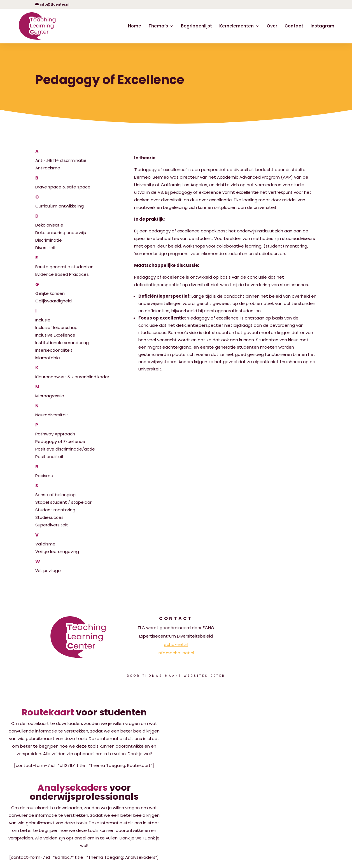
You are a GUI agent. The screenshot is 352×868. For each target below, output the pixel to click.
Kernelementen (236, 26)
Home (135, 26)
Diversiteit (46, 248)
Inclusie (77, 316)
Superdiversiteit (52, 525)
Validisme (77, 540)
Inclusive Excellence (55, 335)
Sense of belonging (77, 491)
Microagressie (77, 392)
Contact (294, 26)
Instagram (322, 26)
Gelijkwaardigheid (53, 301)
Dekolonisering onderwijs (61, 233)
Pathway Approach (77, 430)
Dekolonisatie (77, 221)
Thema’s (158, 26)
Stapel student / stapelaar (63, 502)
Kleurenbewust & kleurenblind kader (77, 373)
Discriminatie (49, 240)
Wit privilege (77, 566)
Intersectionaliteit (54, 350)
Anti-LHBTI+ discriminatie (77, 156)
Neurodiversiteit (77, 411)
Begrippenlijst (196, 26)
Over (272, 26)
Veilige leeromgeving (57, 551)
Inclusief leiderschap (56, 327)
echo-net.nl (176, 644)
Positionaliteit (50, 457)
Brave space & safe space (77, 183)
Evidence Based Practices (62, 274)
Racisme (77, 472)
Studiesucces (49, 517)
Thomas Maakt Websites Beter (184, 676)
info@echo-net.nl (176, 653)
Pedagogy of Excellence (60, 441)
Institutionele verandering (62, 343)
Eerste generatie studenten (77, 263)
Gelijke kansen (77, 289)
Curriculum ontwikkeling (77, 202)
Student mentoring (55, 510)
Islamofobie (48, 358)
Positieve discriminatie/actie (65, 449)
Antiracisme (48, 168)
